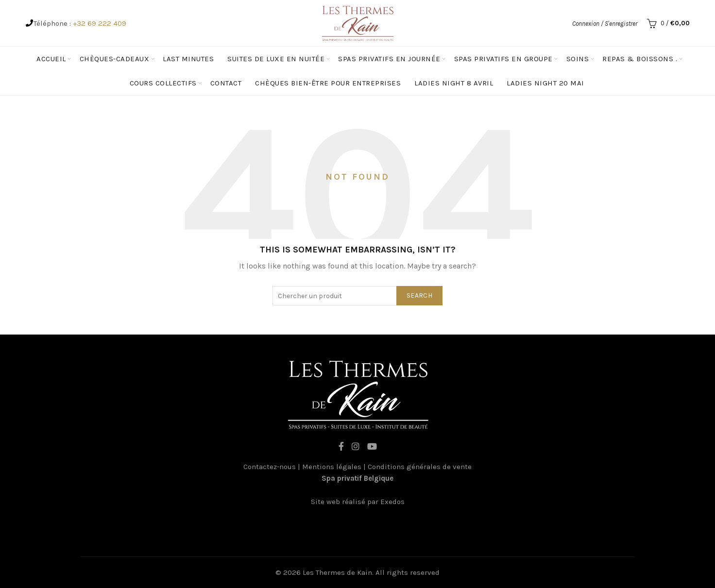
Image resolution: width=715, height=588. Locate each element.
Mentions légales (332, 467)
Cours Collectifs (163, 83)
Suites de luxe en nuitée (276, 59)
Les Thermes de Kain (337, 572)
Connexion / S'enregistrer (605, 24)
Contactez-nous (270, 467)
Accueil (51, 59)
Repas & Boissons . (640, 59)
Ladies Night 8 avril (454, 83)
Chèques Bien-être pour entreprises (328, 83)
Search (419, 295)
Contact (226, 83)
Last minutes (188, 59)
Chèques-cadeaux (115, 59)
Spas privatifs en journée (389, 59)
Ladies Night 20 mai (545, 83)
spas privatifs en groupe (503, 59)
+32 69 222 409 (100, 23)
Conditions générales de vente (420, 467)
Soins (578, 59)
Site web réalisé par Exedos (358, 502)
